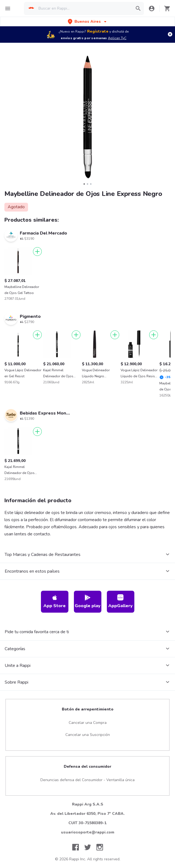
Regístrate (98, 31)
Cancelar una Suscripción (88, 735)
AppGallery (120, 602)
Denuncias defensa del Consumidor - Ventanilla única (88, 780)
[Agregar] (37, 252)
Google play (88, 602)
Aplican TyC (117, 38)
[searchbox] (84, 8)
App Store (55, 602)
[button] (88, 22)
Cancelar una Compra (88, 723)
